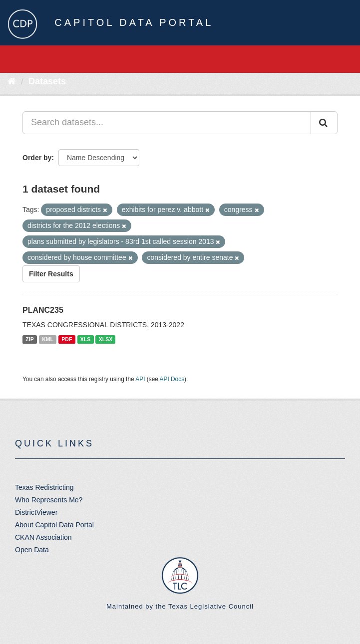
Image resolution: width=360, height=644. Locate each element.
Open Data (32, 550)
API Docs (172, 379)
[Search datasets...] (167, 123)
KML (48, 339)
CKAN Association (43, 537)
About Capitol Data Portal (54, 525)
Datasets (47, 81)
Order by (37, 158)
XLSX (106, 339)
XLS (85, 339)
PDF (67, 339)
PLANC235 (43, 310)
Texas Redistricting (44, 487)
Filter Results (51, 274)
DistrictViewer (36, 512)
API (140, 379)
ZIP (29, 339)
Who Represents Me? (49, 500)
